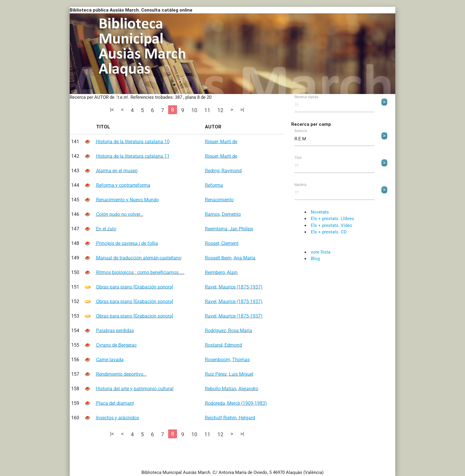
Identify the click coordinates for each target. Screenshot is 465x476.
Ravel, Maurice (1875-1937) (234, 287)
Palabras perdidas (115, 331)
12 (220, 110)
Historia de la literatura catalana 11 (133, 156)
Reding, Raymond (223, 171)
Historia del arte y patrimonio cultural (135, 389)
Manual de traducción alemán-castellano (139, 258)
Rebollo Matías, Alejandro (232, 389)
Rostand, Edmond (223, 345)
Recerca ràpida (306, 97)
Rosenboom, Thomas (227, 360)
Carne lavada (110, 360)
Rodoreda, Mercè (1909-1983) (236, 403)
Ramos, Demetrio (223, 214)
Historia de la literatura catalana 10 (133, 142)
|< (112, 110)
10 (194, 110)
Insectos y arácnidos (118, 418)
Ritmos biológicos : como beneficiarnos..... (140, 272)
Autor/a (301, 131)
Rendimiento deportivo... (121, 374)
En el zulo (106, 229)
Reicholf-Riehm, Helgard (230, 418)
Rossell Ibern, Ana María (230, 258)
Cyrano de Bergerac (116, 345)
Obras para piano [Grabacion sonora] (135, 316)
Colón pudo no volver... (120, 214)
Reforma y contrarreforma (123, 185)
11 (207, 110)
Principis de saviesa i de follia (127, 243)
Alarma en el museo (117, 171)
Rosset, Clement (222, 243)
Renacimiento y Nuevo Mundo (128, 200)
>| (242, 110)
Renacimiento (219, 200)
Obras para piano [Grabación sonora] (135, 287)
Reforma (214, 185)
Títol (298, 158)
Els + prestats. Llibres (332, 219)
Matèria (301, 185)
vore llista (321, 252)
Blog (315, 259)
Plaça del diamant (115, 403)
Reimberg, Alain (221, 272)
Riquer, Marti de (221, 142)
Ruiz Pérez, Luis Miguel (229, 374)
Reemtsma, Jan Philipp (229, 229)
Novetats (320, 212)
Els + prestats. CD (329, 232)
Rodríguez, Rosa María (228, 331)
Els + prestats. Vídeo (332, 225)
